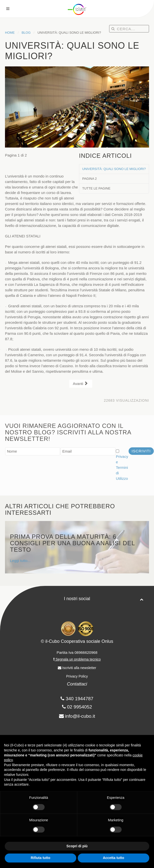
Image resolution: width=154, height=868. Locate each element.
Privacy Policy (77, 676)
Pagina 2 (89, 179)
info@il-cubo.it (80, 716)
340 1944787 (77, 699)
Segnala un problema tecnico (77, 659)
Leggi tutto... (77, 548)
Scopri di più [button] (77, 846)
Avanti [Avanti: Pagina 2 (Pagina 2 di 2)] (80, 384)
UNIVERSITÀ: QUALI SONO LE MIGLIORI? (114, 169)
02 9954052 (77, 707)
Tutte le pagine (96, 188)
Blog (26, 33)
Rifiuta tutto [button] (40, 858)
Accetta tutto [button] (114, 858)
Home (10, 33)
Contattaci (77, 684)
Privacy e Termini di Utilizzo (122, 467)
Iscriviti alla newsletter (77, 668)
